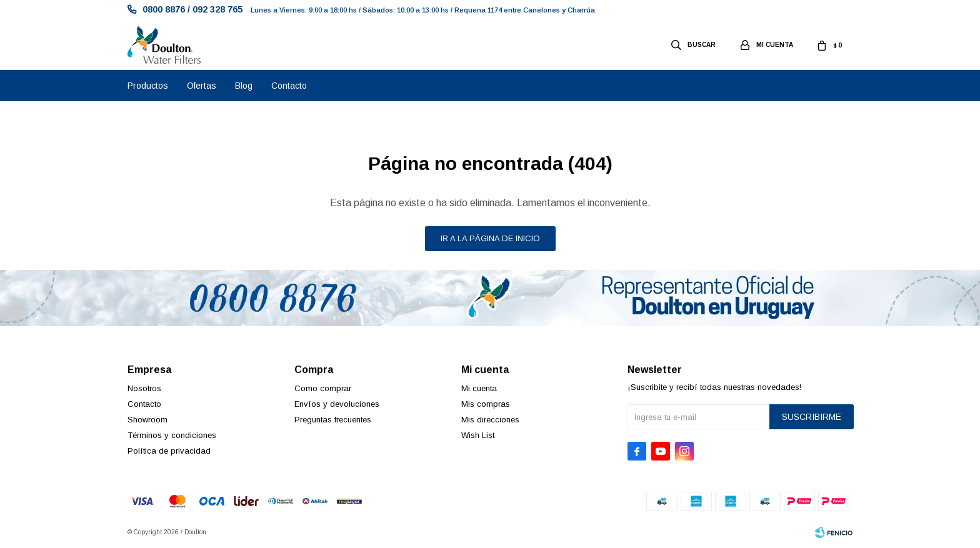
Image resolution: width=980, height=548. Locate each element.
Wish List (478, 435)
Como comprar (323, 388)
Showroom (147, 420)
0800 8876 (164, 9)
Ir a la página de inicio (490, 238)
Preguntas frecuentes (333, 420)
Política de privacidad (169, 451)
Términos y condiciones (172, 435)
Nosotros (144, 388)
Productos (148, 86)
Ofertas (202, 86)
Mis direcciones (490, 420)
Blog (244, 86)
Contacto (289, 86)
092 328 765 (217, 9)
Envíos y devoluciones (337, 404)
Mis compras (486, 404)
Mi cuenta (479, 388)
